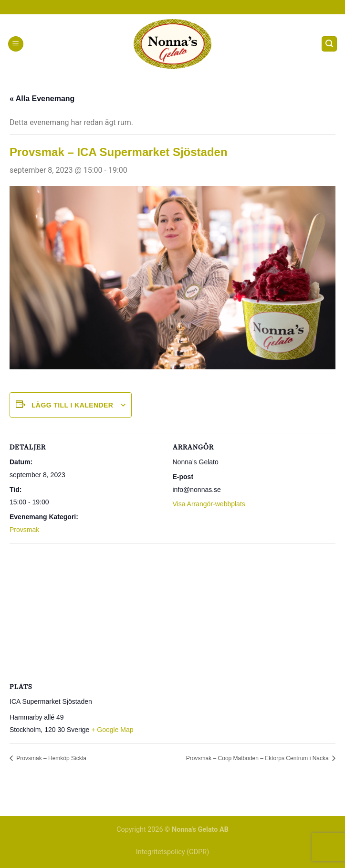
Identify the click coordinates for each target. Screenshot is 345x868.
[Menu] (16, 44)
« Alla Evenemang (42, 99)
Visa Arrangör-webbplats (209, 504)
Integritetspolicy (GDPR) (172, 852)
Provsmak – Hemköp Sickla (51, 758)
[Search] (329, 44)
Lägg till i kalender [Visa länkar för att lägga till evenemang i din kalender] (72, 405)
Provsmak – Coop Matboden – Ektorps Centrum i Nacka (258, 758)
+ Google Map (112, 730)
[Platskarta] (172, 612)
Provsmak (24, 530)
